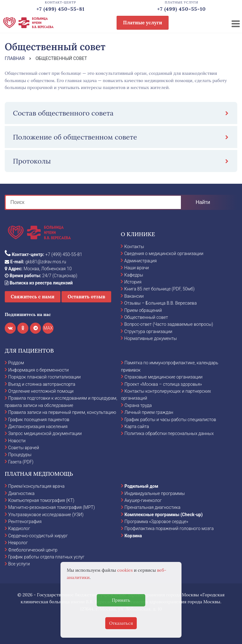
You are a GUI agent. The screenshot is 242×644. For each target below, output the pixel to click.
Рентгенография (25, 522)
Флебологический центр (33, 550)
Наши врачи (136, 268)
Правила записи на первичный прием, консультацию (62, 412)
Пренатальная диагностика (152, 507)
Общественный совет (146, 317)
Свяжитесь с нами (33, 297)
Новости (17, 441)
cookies (125, 570)
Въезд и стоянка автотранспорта (42, 384)
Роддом (16, 363)
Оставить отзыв (86, 297)
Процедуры (20, 455)
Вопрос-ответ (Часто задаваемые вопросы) (169, 324)
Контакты (134, 247)
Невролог (18, 543)
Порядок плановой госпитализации (44, 377)
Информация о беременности (38, 370)
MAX (48, 328)
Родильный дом (141, 486)
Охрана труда (138, 405)
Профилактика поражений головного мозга (169, 528)
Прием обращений (143, 310)
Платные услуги (143, 23)
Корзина (133, 536)
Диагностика (21, 493)
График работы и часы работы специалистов (170, 420)
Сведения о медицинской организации (164, 253)
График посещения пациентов (39, 420)
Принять (121, 600)
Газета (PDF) (21, 462)
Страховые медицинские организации (164, 377)
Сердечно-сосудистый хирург (38, 536)
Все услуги (19, 564)
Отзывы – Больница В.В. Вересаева (160, 303)
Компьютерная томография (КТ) (41, 500)
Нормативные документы (150, 338)
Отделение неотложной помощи (41, 391)
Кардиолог (19, 528)
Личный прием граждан (149, 412)
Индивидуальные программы (155, 493)
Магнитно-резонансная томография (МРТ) (52, 507)
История (133, 282)
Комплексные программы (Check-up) (164, 515)
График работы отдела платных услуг (46, 557)
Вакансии (134, 296)
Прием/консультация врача (36, 486)
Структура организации (148, 331)
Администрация (140, 261)
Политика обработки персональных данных (169, 433)
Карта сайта (137, 426)
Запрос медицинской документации (45, 433)
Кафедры (134, 275)
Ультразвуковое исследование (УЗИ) (46, 515)
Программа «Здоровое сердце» (156, 522)
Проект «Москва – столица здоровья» (163, 384)
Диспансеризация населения (38, 426)
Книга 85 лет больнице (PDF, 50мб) (159, 289)
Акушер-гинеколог (143, 500)
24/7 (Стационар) (41, 276)
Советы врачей (24, 448)
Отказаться (121, 623)
